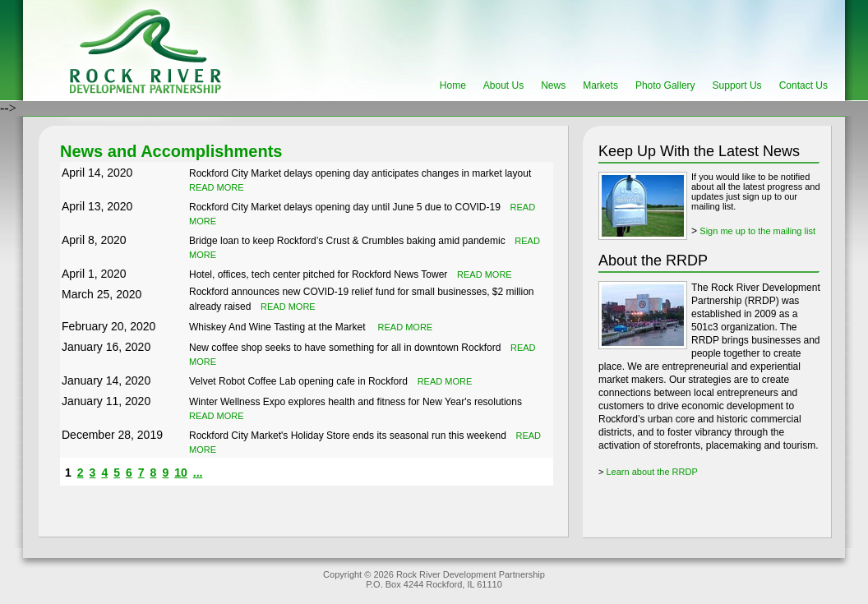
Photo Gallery (665, 85)
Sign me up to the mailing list (757, 231)
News (553, 85)
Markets (600, 85)
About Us (503, 85)
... (198, 473)
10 (181, 473)
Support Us (737, 85)
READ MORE (217, 187)
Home (453, 85)
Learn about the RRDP (651, 472)
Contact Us (803, 85)
